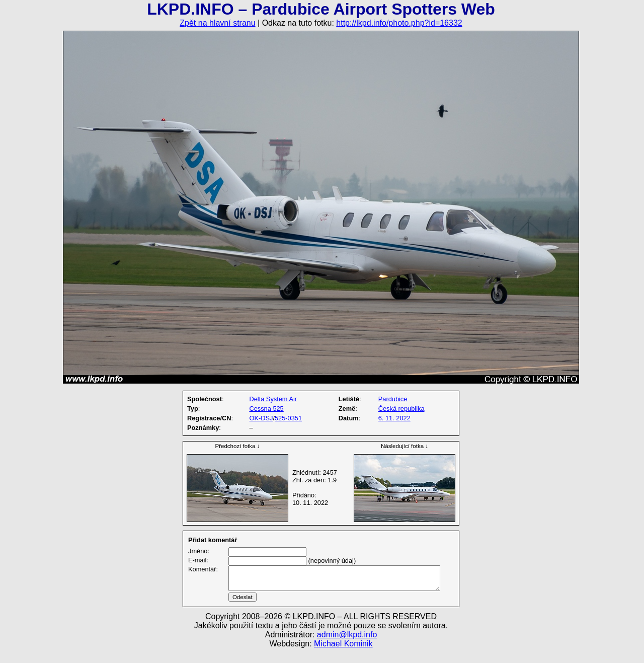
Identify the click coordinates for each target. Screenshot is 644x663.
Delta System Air (273, 399)
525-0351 (288, 418)
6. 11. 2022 (394, 418)
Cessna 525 (266, 409)
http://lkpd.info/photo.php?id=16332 (399, 23)
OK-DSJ (261, 418)
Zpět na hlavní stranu (217, 23)
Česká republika (401, 409)
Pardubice (393, 399)
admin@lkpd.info (347, 647)
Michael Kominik (343, 656)
